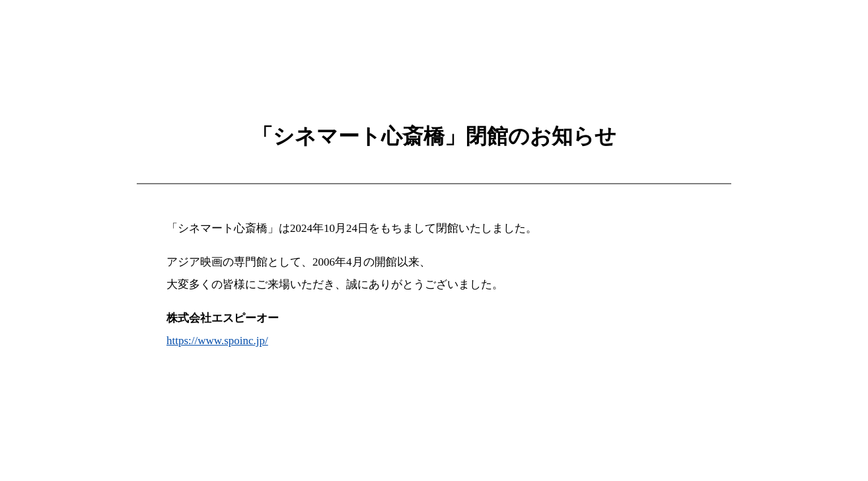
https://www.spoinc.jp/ (217, 341)
